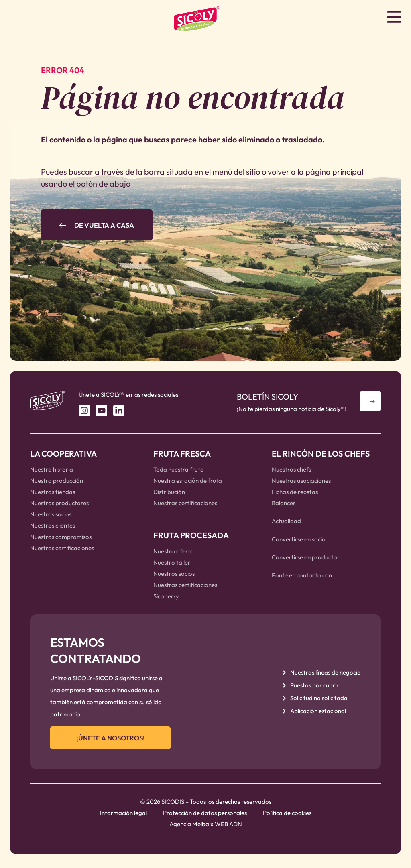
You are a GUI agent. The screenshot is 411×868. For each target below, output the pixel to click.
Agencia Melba (189, 828)
